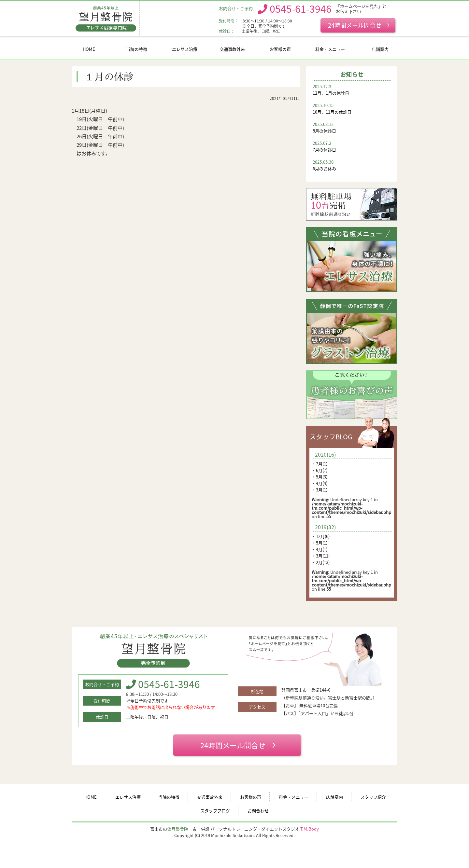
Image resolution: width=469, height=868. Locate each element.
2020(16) (325, 454)
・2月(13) (321, 562)
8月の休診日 (352, 127)
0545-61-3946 (301, 8)
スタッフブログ (215, 811)
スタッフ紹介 (373, 797)
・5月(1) (320, 543)
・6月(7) (320, 470)
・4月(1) (320, 549)
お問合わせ (258, 811)
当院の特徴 (137, 49)
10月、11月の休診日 (352, 109)
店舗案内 (380, 49)
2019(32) (325, 527)
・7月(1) (320, 464)
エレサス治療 (185, 49)
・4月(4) (320, 483)
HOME (89, 49)
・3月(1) (320, 490)
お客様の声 (280, 49)
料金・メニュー (330, 49)
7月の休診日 (352, 146)
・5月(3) (320, 477)
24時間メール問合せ (359, 25)
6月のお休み (352, 165)
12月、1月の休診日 (352, 90)
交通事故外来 (232, 49)
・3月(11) (321, 556)
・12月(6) (321, 536)
